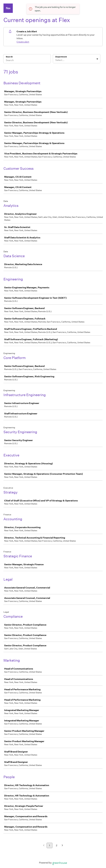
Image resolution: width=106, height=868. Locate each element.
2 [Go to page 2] (57, 845)
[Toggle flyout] (97, 59)
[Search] (27, 61)
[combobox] (56, 60)
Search (9, 57)
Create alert (23, 42)
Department (61, 57)
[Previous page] (44, 846)
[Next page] (62, 846)
